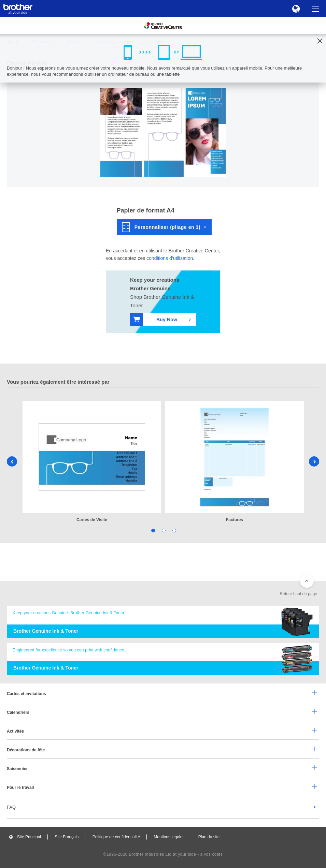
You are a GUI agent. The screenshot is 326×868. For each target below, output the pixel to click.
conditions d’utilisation (170, 258)
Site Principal (29, 837)
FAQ (11, 807)
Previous (12, 461)
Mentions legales (169, 837)
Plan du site (209, 837)
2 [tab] (163, 530)
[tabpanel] (92, 462)
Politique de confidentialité (116, 837)
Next (314, 461)
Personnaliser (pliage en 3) (161, 227)
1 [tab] (152, 530)
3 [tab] (174, 530)
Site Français (67, 837)
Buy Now (155, 319)
